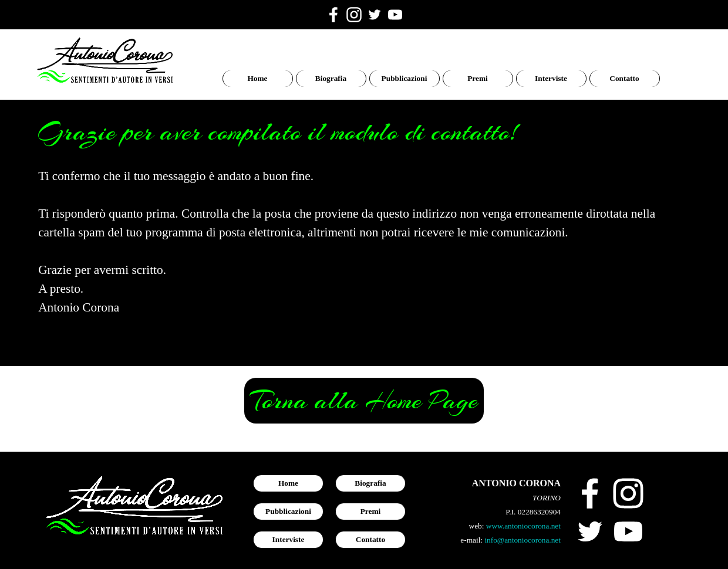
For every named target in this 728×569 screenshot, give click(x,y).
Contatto (624, 78)
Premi (478, 78)
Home (257, 78)
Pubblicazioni (405, 78)
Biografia (331, 78)
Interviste (551, 78)
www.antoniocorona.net (523, 526)
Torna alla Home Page (364, 401)
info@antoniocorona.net (523, 540)
